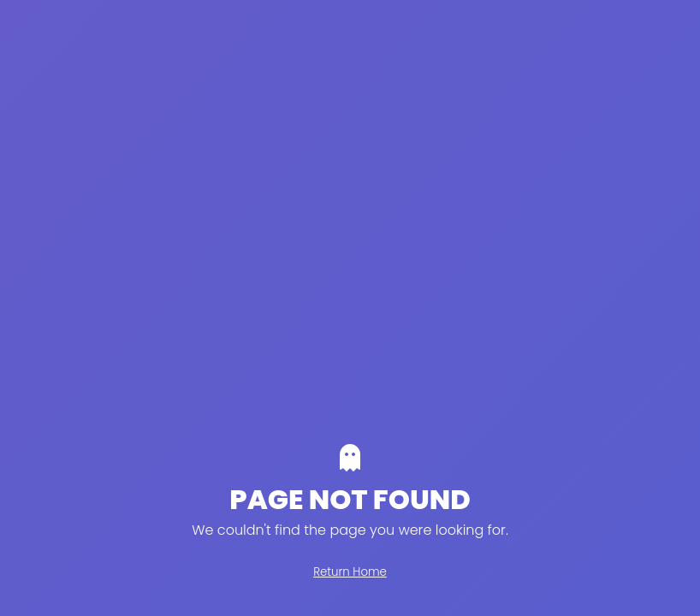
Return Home (350, 572)
